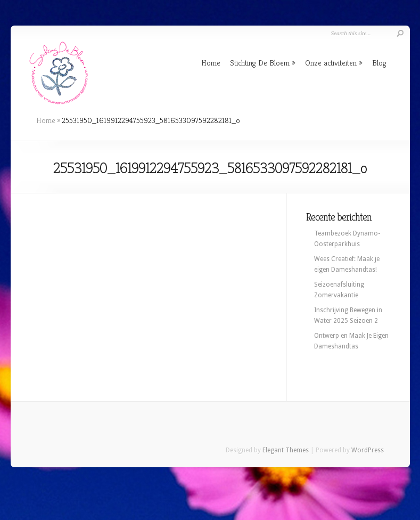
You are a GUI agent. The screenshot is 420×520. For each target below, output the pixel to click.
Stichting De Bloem (260, 63)
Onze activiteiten (331, 63)
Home (211, 63)
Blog (379, 63)
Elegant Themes (286, 450)
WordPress (368, 450)
